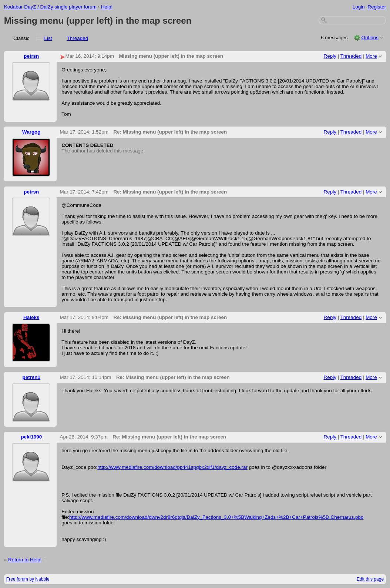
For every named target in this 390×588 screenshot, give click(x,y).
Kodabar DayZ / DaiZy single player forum (50, 7)
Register (377, 7)
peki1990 (31, 437)
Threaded (78, 38)
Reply (330, 56)
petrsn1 (32, 377)
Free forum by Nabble (28, 579)
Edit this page (370, 579)
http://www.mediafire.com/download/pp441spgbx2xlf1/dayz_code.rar (172, 467)
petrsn (31, 56)
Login (359, 7)
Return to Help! (25, 560)
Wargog (31, 132)
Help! (107, 7)
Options (370, 38)
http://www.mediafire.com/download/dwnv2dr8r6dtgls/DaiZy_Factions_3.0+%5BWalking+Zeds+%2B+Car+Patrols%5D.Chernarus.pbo (216, 517)
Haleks (31, 317)
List (48, 38)
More (371, 56)
